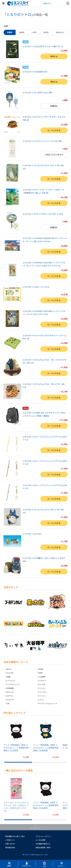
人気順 (34, 32)
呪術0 (41, 669)
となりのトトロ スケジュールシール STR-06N (42, 141)
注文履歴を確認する (43, 844)
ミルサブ (42, 680)
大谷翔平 (42, 677)
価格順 (22, 32)
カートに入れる (54, 130)
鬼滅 (9, 677)
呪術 (41, 673)
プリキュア (11, 680)
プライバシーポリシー (44, 836)
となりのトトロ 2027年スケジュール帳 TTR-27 (43, 46)
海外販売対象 (10, 847)
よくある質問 (40, 840)
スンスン (42, 688)
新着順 (10, 32)
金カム (10, 669)
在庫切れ (54, 106)
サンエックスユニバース (48, 703)
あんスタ (10, 692)
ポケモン (10, 696)
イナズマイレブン (14, 684)
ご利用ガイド (10, 840)
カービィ (42, 696)
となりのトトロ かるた (32, 534)
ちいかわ (42, 684)
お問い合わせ (10, 844)
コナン (42, 700)
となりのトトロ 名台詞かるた (35, 72)
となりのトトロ (19, 14)
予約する (54, 56)
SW (8, 703)
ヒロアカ (10, 700)
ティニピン (43, 692)
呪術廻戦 (10, 688)
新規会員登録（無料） (44, 847)
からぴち (10, 673)
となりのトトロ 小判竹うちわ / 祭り (38, 92)
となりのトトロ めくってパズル (36, 287)
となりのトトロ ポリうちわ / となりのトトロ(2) (43, 214)
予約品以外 (60, 32)
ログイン (47, 3)
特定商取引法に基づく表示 (15, 836)
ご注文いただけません (54, 155)
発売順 (46, 32)
